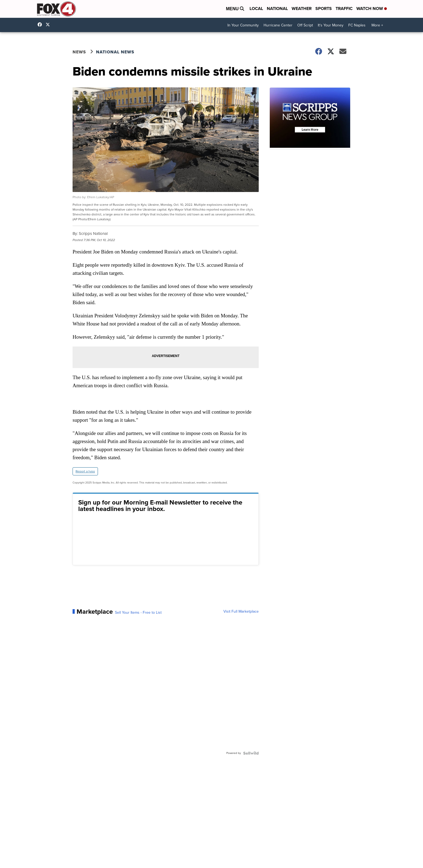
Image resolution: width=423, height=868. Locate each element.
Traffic (344, 8)
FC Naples (357, 25)
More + (377, 25)
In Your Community (243, 25)
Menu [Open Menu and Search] (235, 9)
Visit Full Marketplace (241, 612)
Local (256, 8)
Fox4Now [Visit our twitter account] (49, 25)
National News (115, 52)
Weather (302, 8)
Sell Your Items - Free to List (138, 613)
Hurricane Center (278, 25)
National (277, 8)
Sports (324, 8)
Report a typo (85, 471)
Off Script (305, 25)
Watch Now (372, 8)
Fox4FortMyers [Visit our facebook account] (41, 25)
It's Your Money (331, 25)
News (79, 52)
